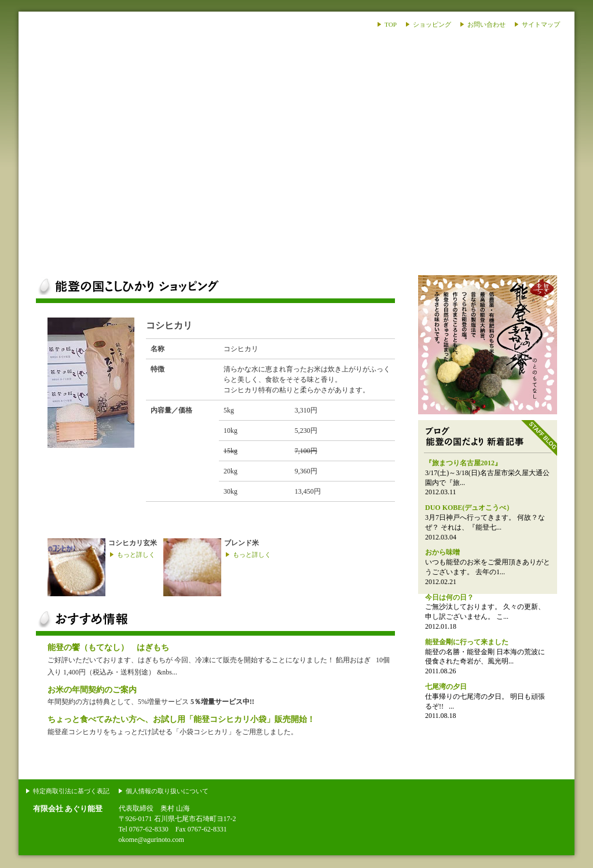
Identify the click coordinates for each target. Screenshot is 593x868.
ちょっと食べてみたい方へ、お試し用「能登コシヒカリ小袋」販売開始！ (181, 719)
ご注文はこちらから (349, 326)
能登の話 (296, 255)
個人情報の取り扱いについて (167, 791)
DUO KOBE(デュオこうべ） (469, 508)
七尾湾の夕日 (446, 687)
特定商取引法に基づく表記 (71, 791)
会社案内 (519, 255)
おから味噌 (442, 552)
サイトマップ (541, 24)
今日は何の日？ (449, 597)
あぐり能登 (89, 93)
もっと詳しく (136, 555)
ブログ (408, 255)
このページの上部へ (532, 774)
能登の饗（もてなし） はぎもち (108, 647)
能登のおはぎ (488, 345)
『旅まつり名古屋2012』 (463, 463)
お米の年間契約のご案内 (92, 690)
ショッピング (432, 24)
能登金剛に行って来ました (467, 642)
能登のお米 (74, 255)
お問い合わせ (486, 24)
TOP (391, 24)
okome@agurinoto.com (151, 840)
